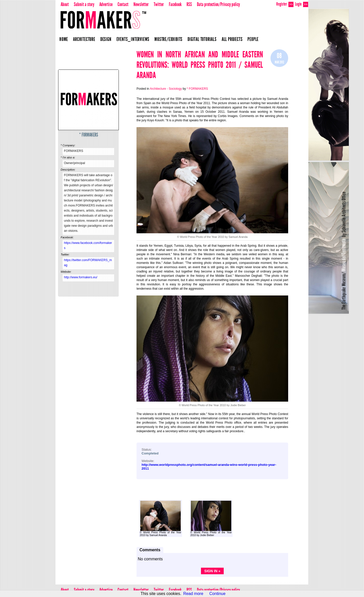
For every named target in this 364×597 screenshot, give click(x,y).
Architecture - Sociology (166, 89)
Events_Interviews (133, 39)
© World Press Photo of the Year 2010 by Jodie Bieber (211, 519)
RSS (189, 4)
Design (106, 39)
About (65, 4)
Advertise (106, 4)
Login (302, 4)
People (253, 39)
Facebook (175, 4)
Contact (123, 4)
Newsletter (141, 4)
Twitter (159, 4)
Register (285, 4)
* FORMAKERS (89, 135)
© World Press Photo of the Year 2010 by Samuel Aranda (161, 519)
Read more (193, 594)
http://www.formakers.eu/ (81, 277)
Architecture (84, 39)
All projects (232, 39)
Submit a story (84, 4)
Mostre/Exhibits (168, 39)
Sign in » (212, 571)
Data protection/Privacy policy (218, 4)
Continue (217, 594)
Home (64, 39)
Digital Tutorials (202, 39)
